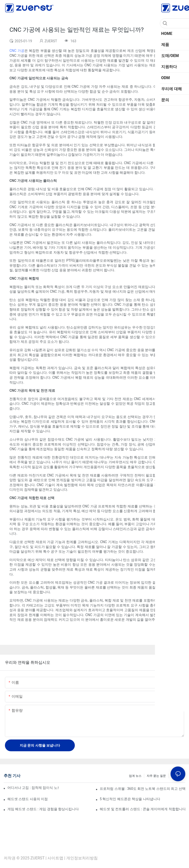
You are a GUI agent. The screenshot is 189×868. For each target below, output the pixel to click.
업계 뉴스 (135, 776)
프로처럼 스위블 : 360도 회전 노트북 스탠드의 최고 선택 (142, 789)
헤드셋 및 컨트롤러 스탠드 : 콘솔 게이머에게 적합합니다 (142, 809)
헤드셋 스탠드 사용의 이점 (28, 799)
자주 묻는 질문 (156, 776)
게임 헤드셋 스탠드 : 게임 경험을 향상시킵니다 (43, 809)
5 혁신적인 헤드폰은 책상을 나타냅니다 (130, 799)
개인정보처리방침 (82, 858)
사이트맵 (55, 858)
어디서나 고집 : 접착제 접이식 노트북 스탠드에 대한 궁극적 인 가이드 (33, 788)
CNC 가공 (17, 51)
